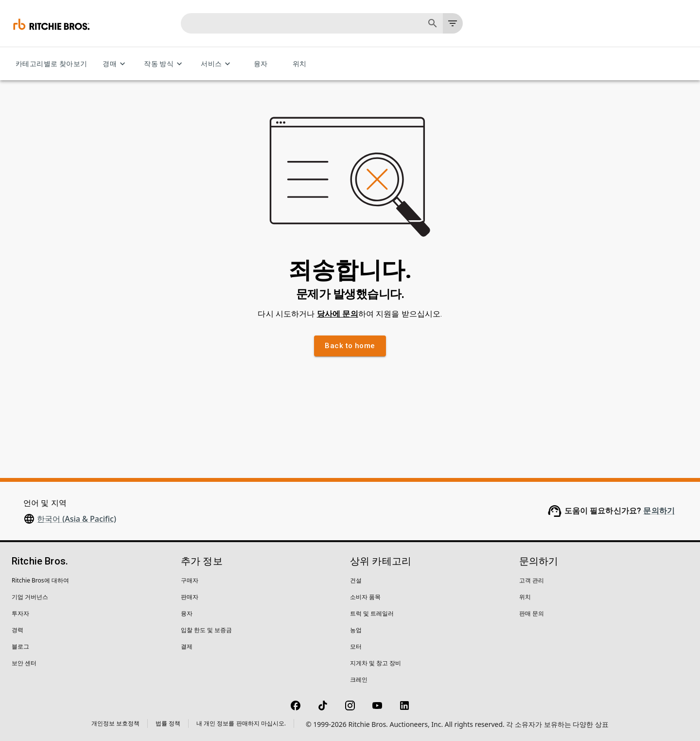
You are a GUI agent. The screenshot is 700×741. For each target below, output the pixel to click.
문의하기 (659, 511)
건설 (356, 580)
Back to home (350, 346)
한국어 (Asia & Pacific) (77, 519)
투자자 (20, 613)
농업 (356, 630)
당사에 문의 (338, 314)
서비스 (217, 64)
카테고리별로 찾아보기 (51, 64)
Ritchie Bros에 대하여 (40, 580)
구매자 (190, 580)
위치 (299, 64)
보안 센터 (24, 663)
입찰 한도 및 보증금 (206, 630)
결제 (187, 646)
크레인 (359, 679)
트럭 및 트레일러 (372, 613)
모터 (356, 646)
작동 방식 (165, 64)
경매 (115, 64)
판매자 (190, 597)
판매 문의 (532, 613)
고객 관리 (532, 580)
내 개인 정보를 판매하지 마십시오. (241, 723)
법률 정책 (168, 723)
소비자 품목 (365, 597)
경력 (17, 630)
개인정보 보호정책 (115, 723)
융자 (261, 64)
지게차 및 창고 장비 (376, 663)
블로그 (20, 646)
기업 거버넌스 (30, 597)
